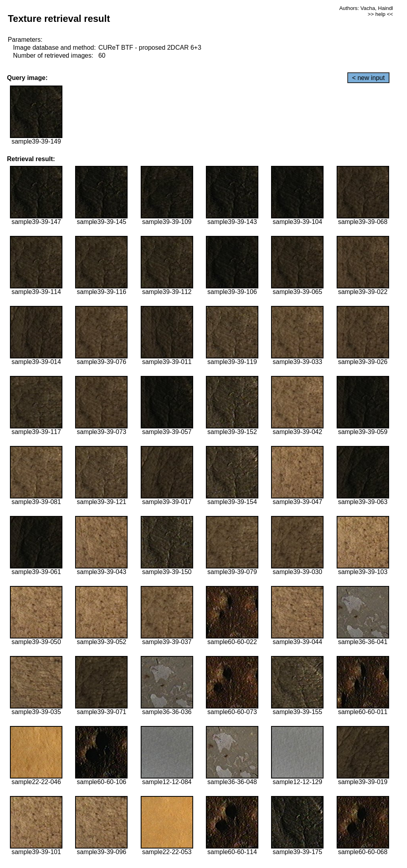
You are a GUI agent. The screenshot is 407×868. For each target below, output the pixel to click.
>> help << (380, 14)
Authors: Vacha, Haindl (366, 8)
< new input (368, 78)
